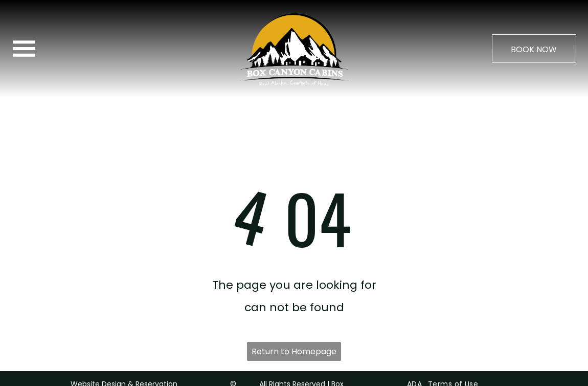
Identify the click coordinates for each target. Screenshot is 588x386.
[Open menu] (24, 49)
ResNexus (132, 373)
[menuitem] (413, 358)
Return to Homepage (294, 326)
